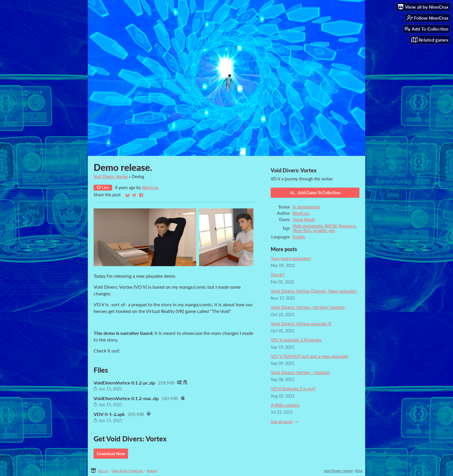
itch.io (103, 471)
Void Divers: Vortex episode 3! (301, 323)
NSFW (331, 226)
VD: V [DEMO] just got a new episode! (309, 356)
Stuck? (277, 274)
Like (103, 187)
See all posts (282, 422)
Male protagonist (308, 226)
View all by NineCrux (127, 471)
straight (320, 231)
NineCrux (150, 188)
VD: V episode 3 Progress (296, 340)
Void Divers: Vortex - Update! (300, 372)
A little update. (285, 405)
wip (332, 231)
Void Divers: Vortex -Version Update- (308, 307)
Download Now (111, 454)
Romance (347, 226)
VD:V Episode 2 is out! (293, 388)
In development (307, 207)
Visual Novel (304, 220)
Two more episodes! (291, 258)
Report (152, 471)
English (299, 237)
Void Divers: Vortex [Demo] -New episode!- (314, 291)
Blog (359, 471)
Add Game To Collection (315, 193)
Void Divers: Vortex (111, 177)
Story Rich (302, 231)
